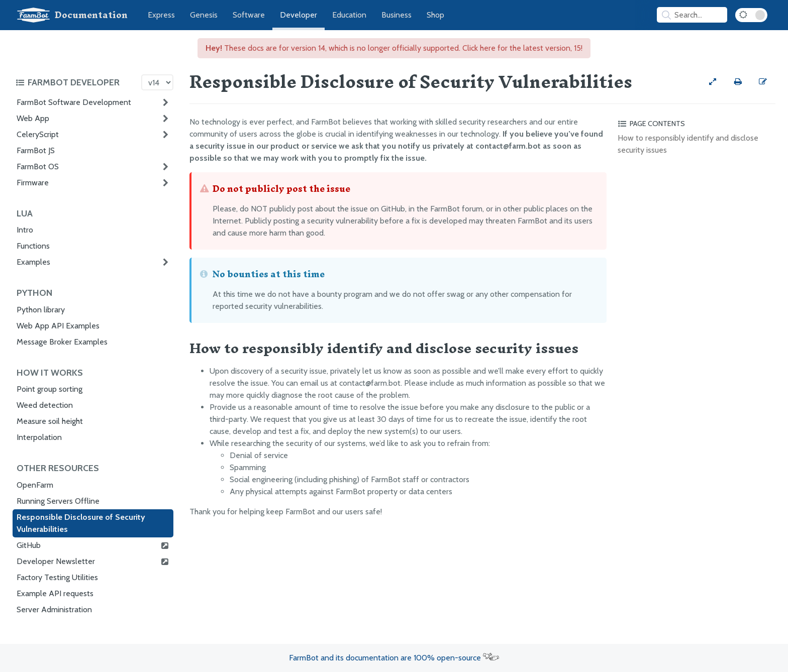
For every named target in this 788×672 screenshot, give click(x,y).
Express (161, 15)
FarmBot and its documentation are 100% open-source (394, 658)
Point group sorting (50, 389)
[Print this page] (738, 82)
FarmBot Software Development (74, 102)
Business (397, 15)
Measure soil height (50, 421)
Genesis (204, 15)
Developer (299, 15)
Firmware (33, 183)
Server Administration (54, 609)
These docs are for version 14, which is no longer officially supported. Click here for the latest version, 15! (394, 48)
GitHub (93, 545)
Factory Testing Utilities (57, 577)
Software (249, 15)
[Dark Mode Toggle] (751, 15)
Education (349, 15)
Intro (25, 230)
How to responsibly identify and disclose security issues (688, 144)
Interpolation (39, 437)
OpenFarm (35, 485)
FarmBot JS (36, 150)
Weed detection (45, 405)
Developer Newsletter (93, 562)
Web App (33, 118)
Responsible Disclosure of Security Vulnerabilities (81, 523)
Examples (33, 262)
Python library (41, 310)
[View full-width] (713, 82)
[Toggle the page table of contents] (695, 124)
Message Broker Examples (62, 342)
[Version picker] (157, 82)
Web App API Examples (58, 326)
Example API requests (55, 593)
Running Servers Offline (58, 501)
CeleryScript (38, 134)
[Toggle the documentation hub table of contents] (76, 82)
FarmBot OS (38, 166)
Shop (435, 15)
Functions (33, 246)
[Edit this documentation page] (763, 82)
